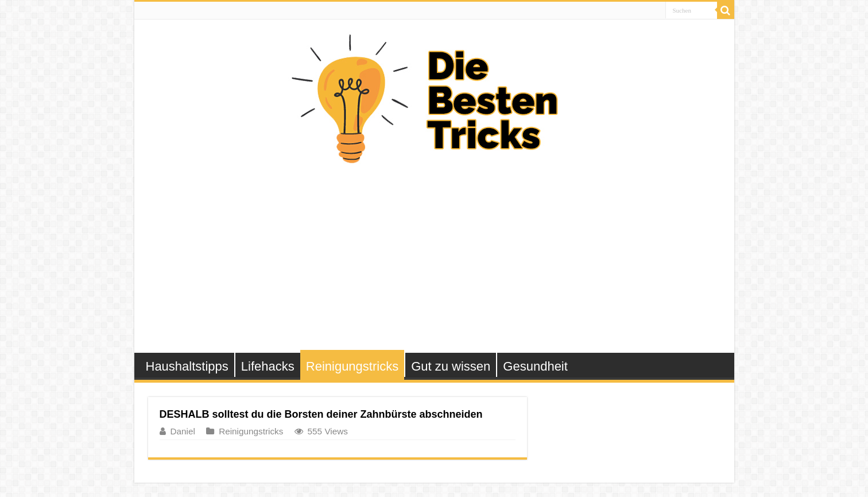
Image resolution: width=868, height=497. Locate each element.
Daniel (183, 431)
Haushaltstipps (187, 366)
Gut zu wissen (451, 366)
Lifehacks (268, 366)
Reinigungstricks (352, 366)
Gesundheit (535, 366)
